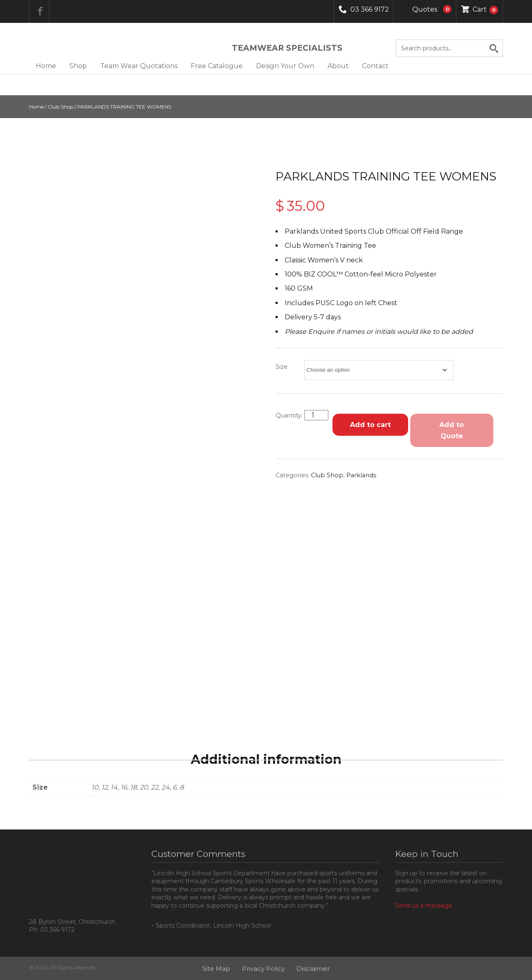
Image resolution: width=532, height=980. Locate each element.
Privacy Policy (263, 969)
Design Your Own (285, 66)
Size (282, 367)
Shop (78, 66)
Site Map (216, 969)
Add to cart (370, 425)
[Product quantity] (316, 415)
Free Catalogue (217, 66)
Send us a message (424, 906)
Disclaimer (313, 969)
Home (46, 66)
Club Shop (60, 107)
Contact (375, 66)
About (338, 66)
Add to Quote (452, 430)
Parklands (361, 475)
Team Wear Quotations (139, 66)
